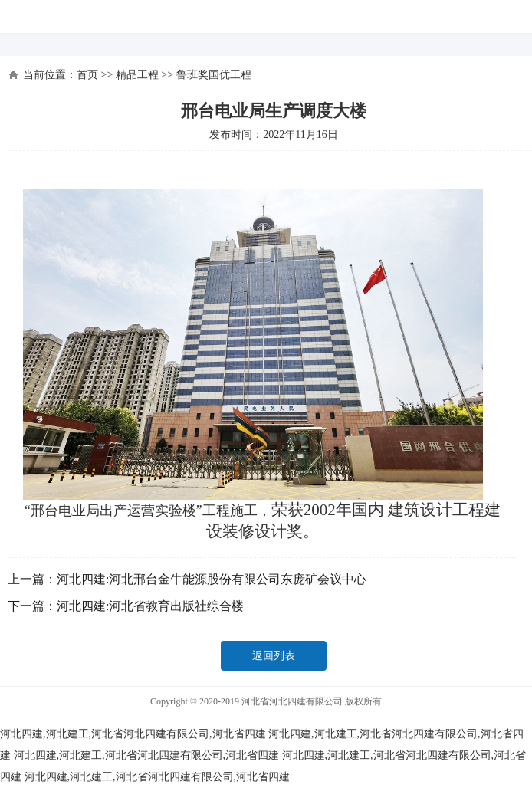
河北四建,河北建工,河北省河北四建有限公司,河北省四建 (133, 734)
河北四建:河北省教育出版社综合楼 (150, 606)
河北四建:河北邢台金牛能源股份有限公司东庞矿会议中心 (212, 579)
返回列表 (274, 656)
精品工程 (137, 75)
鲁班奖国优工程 (214, 75)
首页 (87, 75)
